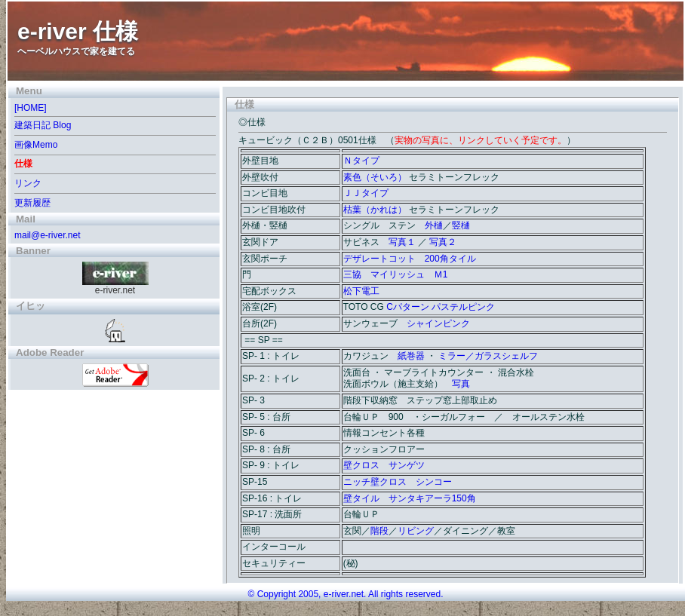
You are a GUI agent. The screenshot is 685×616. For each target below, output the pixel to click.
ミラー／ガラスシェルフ (488, 356)
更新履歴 (32, 203)
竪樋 (461, 225)
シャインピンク (438, 323)
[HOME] (31, 108)
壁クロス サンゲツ (384, 465)
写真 (461, 384)
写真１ (402, 242)
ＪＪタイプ (366, 193)
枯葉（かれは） (375, 210)
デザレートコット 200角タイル (410, 259)
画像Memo (36, 145)
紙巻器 (411, 356)
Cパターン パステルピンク (441, 307)
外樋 (434, 225)
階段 (379, 531)
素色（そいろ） (375, 177)
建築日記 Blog (43, 125)
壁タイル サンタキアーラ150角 (410, 498)
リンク (28, 183)
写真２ (443, 242)
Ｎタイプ (361, 161)
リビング (416, 531)
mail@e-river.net (48, 235)
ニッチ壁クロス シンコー (398, 482)
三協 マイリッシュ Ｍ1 (396, 274)
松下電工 (361, 291)
